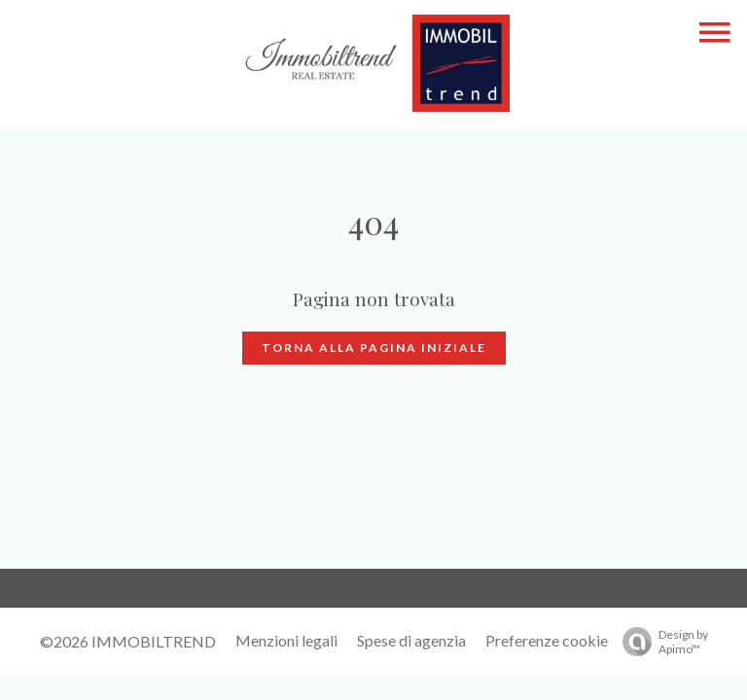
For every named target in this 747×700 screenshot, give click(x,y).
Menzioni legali (286, 640)
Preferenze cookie (547, 640)
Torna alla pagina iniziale (374, 348)
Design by (660, 642)
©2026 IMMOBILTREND (128, 641)
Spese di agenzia (411, 640)
